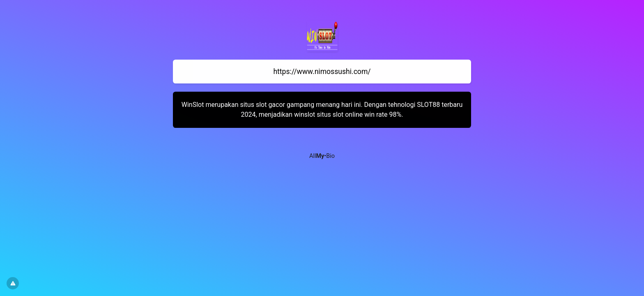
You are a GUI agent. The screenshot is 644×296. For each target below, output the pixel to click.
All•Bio (322, 156)
